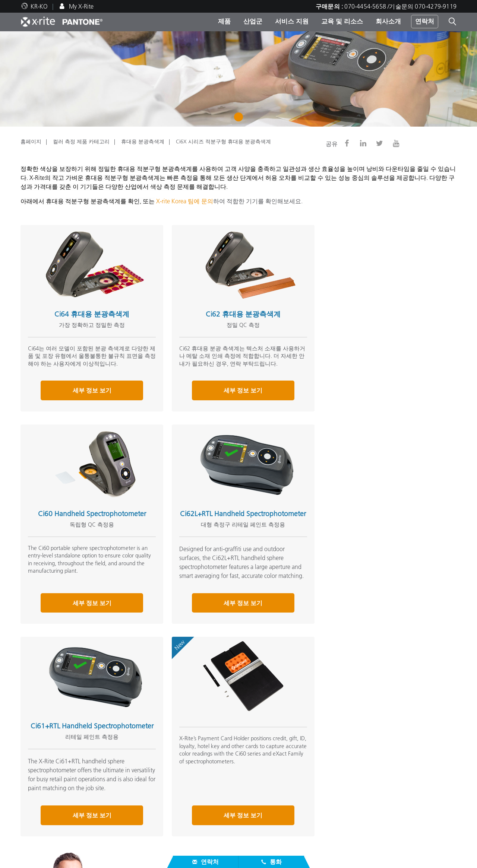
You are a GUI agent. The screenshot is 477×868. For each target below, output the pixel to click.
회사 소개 (35, 737)
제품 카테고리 (188, 767)
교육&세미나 (187, 821)
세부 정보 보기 (88, 394)
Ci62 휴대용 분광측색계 (232, 310)
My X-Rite (80, 6)
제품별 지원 (36, 804)
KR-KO (39, 6)
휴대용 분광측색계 (143, 142)
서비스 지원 (292, 21)
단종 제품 (33, 839)
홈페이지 (31, 142)
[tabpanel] (238, 79)
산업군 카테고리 (191, 776)
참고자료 (183, 801)
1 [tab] (240, 120)
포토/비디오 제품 (192, 758)
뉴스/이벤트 (36, 767)
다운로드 (32, 813)
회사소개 (388, 21)
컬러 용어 (331, 758)
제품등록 (32, 830)
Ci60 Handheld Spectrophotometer (376, 310)
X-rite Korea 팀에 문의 (185, 201)
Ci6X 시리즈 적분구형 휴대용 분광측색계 (223, 142)
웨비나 (179, 813)
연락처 (425, 21)
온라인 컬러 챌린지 (344, 749)
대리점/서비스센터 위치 (52, 795)
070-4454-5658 (352, 701)
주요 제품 (182, 749)
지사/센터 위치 (40, 758)
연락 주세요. (305, 701)
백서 (176, 848)
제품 (224, 21)
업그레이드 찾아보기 (197, 785)
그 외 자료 (334, 737)
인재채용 (32, 749)
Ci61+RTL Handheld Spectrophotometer (232, 518)
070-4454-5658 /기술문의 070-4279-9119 (400, 6)
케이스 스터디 (188, 830)
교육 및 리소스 (342, 21)
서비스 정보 (36, 821)
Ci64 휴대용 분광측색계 (88, 310)
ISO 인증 (32, 848)
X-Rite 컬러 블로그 (343, 767)
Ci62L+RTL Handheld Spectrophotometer (88, 518)
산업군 (253, 21)
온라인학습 (184, 839)
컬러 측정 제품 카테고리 (81, 142)
